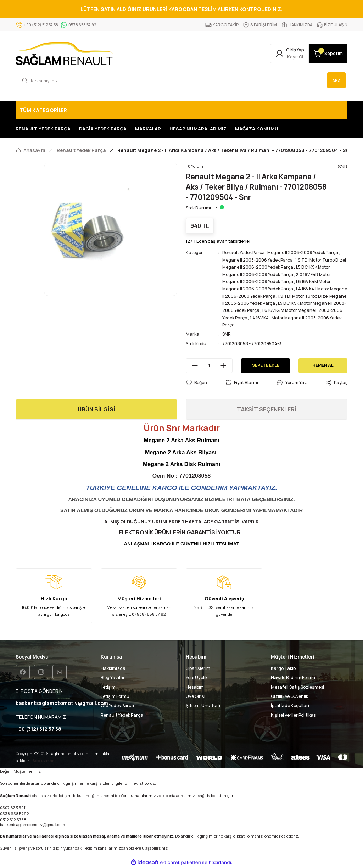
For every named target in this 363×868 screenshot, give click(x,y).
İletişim (108, 687)
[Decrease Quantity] (192, 366)
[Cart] (324, 54)
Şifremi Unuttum (203, 705)
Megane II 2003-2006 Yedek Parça (258, 260)
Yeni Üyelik (197, 677)
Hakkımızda (113, 668)
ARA (336, 80)
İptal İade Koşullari (290, 705)
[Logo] (64, 54)
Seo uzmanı (44, 761)
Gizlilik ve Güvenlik (289, 696)
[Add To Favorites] (196, 383)
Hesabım (195, 687)
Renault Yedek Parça (244, 253)
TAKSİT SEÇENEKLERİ (267, 409)
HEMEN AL (323, 365)
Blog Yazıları (113, 677)
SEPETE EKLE (266, 365)
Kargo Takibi (284, 668)
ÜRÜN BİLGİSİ (96, 409)
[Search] (181, 80)
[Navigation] (181, 110)
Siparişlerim (198, 668)
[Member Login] (277, 54)
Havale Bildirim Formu (293, 677)
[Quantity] (209, 366)
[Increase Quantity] (226, 366)
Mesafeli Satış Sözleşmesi (297, 687)
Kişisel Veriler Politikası (294, 715)
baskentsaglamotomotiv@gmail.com (32, 825)
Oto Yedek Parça (117, 705)
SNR (227, 334)
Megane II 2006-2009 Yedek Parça (303, 253)
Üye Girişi (196, 696)
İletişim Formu (115, 696)
